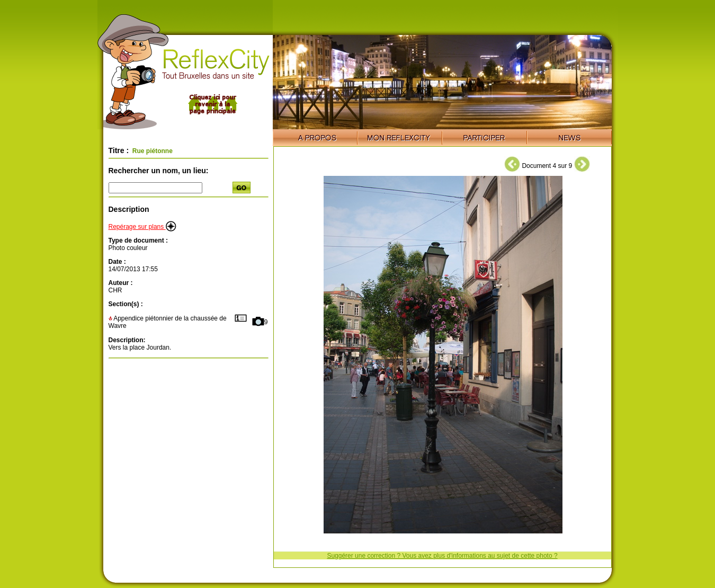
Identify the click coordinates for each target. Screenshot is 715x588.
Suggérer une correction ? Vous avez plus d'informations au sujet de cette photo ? (442, 556)
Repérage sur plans (142, 227)
